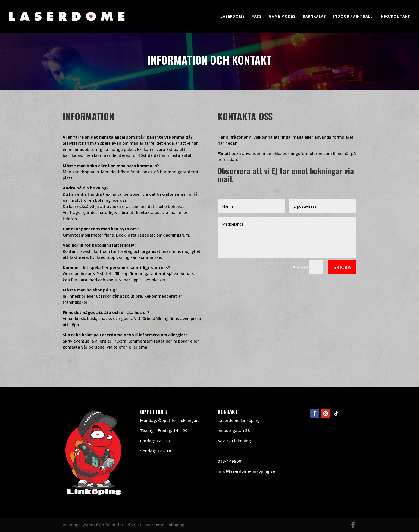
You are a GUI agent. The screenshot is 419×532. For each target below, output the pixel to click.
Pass (257, 17)
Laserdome (233, 17)
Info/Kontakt (395, 17)
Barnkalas (314, 17)
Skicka (342, 267)
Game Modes (282, 17)
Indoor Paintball (353, 17)
